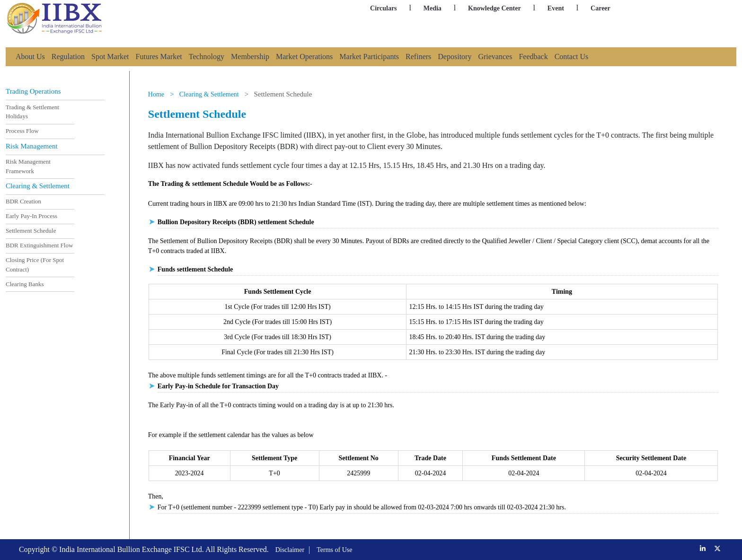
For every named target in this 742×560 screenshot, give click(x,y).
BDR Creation (23, 201)
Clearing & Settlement (38, 186)
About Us (30, 57)
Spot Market (110, 57)
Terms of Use (334, 550)
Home (156, 94)
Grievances (495, 57)
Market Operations (304, 57)
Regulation (68, 57)
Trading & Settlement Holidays (32, 112)
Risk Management (32, 146)
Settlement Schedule (31, 231)
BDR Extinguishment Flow (39, 245)
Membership (250, 57)
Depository (455, 57)
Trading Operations (33, 92)
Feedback (533, 57)
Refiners (418, 57)
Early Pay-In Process (31, 216)
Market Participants (369, 57)
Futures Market (159, 57)
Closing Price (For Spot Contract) (35, 265)
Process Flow (22, 131)
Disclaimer (290, 550)
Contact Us (572, 57)
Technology (207, 57)
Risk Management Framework (28, 166)
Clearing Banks (25, 284)
